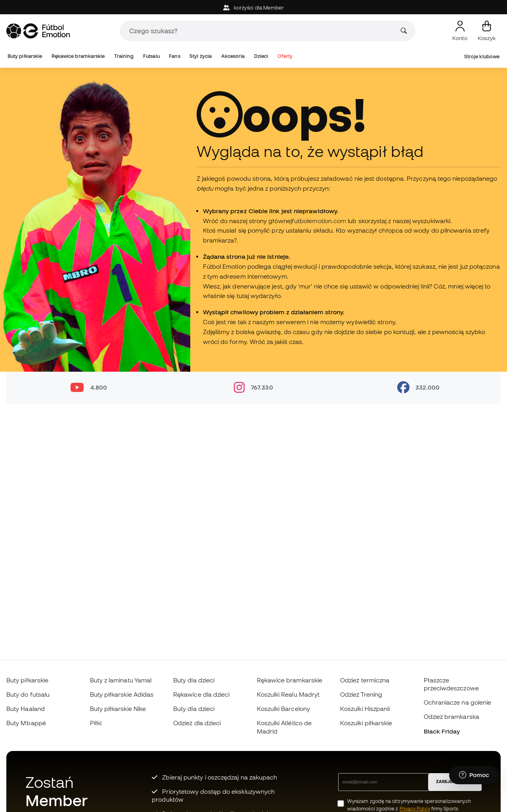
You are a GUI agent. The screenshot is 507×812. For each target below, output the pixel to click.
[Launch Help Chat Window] (474, 775)
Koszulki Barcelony (283, 709)
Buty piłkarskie (25, 56)
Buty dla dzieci (194, 680)
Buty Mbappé (26, 723)
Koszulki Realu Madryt (288, 694)
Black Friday (442, 731)
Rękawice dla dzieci (201, 694)
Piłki (96, 723)
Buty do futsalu (28, 694)
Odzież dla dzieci (197, 723)
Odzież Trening (361, 694)
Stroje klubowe (482, 56)
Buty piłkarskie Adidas (122, 694)
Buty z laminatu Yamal (121, 680)
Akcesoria (233, 56)
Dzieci (261, 56)
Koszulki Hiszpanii (365, 709)
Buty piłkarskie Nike (118, 709)
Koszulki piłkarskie (366, 723)
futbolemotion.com (319, 221)
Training (124, 56)
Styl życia (201, 56)
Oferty (285, 56)
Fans (174, 56)
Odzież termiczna (365, 680)
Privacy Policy (415, 809)
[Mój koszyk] (487, 31)
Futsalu (151, 56)
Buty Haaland (26, 709)
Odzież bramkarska (452, 716)
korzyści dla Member (254, 8)
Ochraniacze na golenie (458, 702)
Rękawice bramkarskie (78, 56)
